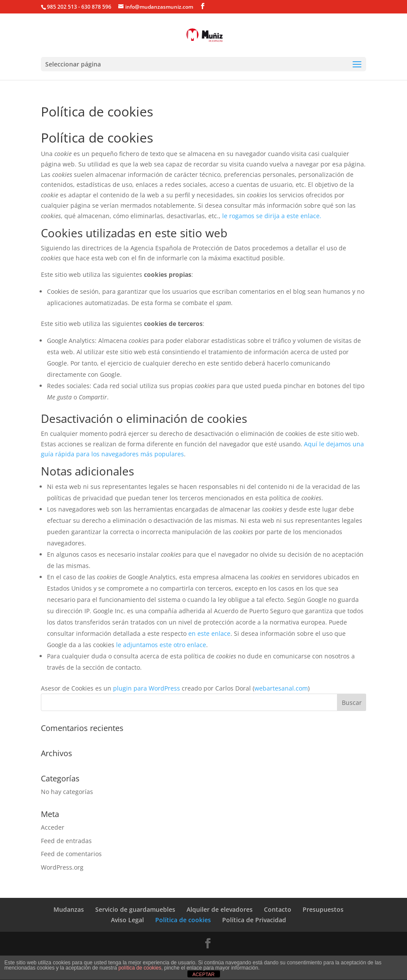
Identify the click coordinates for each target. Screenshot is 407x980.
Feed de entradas (66, 841)
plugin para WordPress (147, 688)
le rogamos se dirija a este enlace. (272, 216)
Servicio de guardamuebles (135, 909)
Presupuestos (323, 909)
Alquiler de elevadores (220, 909)
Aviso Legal (127, 920)
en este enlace (209, 633)
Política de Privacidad (254, 920)
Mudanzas (69, 909)
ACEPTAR (203, 974)
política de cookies (140, 968)
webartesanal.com (281, 688)
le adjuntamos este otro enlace (161, 645)
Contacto (278, 909)
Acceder (53, 827)
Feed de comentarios (71, 854)
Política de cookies (183, 920)
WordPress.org (62, 867)
